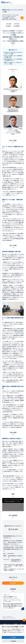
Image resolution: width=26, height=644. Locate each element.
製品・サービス (10, 617)
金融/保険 (15, 19)
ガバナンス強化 (16, 15)
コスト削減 (8, 16)
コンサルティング (13, 16)
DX (12, 15)
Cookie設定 (13, 641)
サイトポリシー (14, 632)
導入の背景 (9, 24)
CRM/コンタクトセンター (7, 15)
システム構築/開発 (5, 18)
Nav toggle (24, 2)
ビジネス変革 (11, 18)
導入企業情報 (16, 26)
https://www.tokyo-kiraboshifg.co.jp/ (16, 560)
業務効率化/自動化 (5, 19)
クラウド (4, 16)
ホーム (5, 617)
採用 (21, 624)
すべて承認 (13, 637)
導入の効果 (16, 24)
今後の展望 (8, 26)
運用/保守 (11, 19)
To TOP (24, 620)
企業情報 (15, 624)
